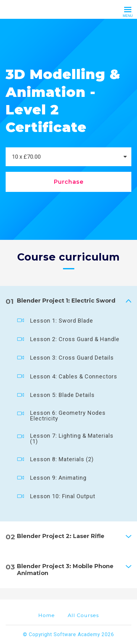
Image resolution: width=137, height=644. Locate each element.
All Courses (83, 615)
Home (47, 615)
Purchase (69, 182)
